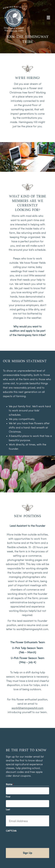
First (8, 797)
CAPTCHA (11, 831)
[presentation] (28, 839)
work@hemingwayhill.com (32, 629)
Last (8, 809)
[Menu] (48, 17)
